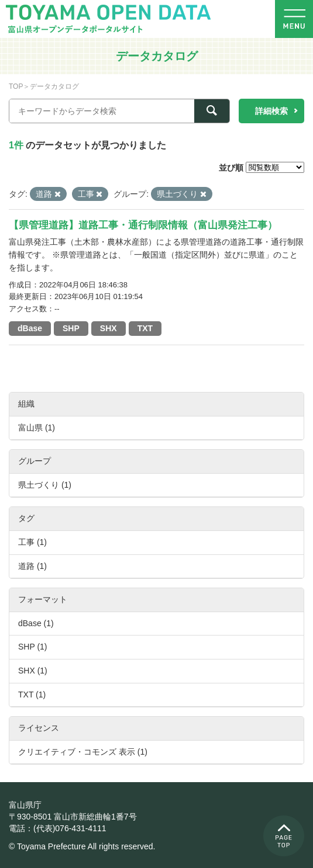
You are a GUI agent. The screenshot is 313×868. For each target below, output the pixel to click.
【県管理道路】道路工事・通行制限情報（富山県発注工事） (143, 225)
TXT (145, 328)
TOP (16, 86)
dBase (30, 328)
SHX (109, 328)
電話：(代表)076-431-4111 (58, 828)
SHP (71, 328)
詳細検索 (271, 111)
